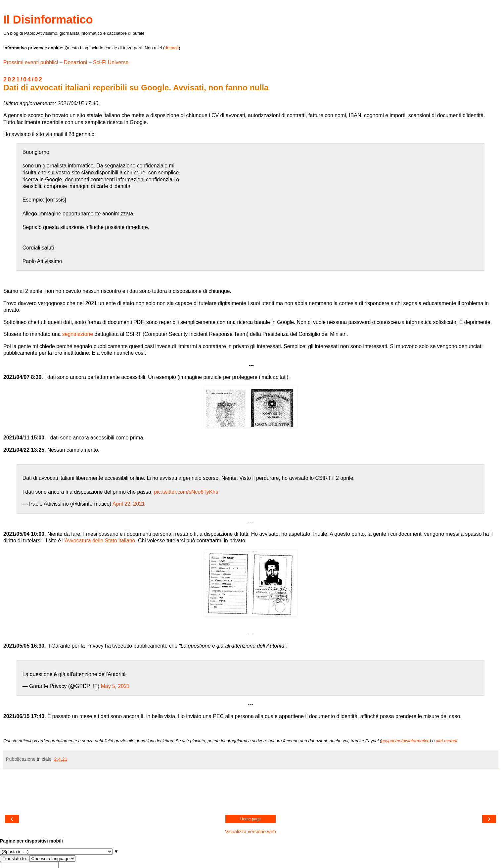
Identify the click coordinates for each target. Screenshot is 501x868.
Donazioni (75, 62)
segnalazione (78, 334)
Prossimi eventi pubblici (31, 62)
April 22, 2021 (129, 504)
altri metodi (447, 741)
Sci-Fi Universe (111, 62)
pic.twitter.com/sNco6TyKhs (186, 492)
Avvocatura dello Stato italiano (100, 541)
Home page (251, 819)
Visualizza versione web (250, 832)
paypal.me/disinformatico (405, 741)
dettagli (172, 48)
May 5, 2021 (115, 686)
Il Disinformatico (48, 20)
